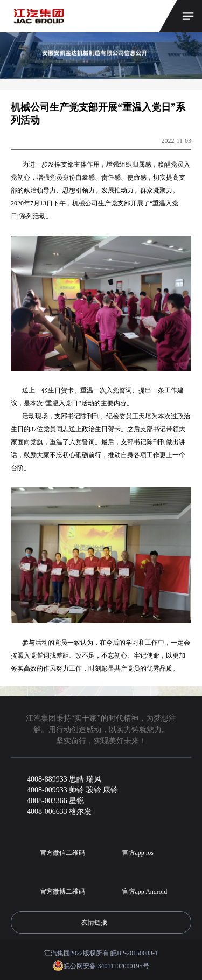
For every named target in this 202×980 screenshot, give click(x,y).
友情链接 (101, 922)
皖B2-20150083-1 (134, 953)
